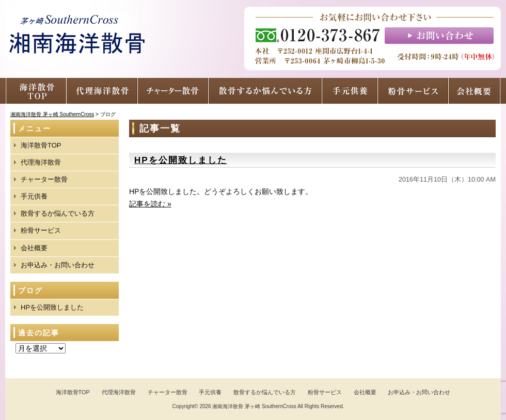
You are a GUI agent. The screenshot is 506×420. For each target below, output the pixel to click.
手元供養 (34, 196)
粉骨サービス (41, 230)
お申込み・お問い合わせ (58, 265)
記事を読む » (150, 204)
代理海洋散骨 (41, 162)
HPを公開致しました (181, 160)
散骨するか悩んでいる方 (58, 213)
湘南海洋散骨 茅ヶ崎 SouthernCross (254, 406)
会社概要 (34, 248)
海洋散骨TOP (41, 145)
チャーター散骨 (44, 179)
